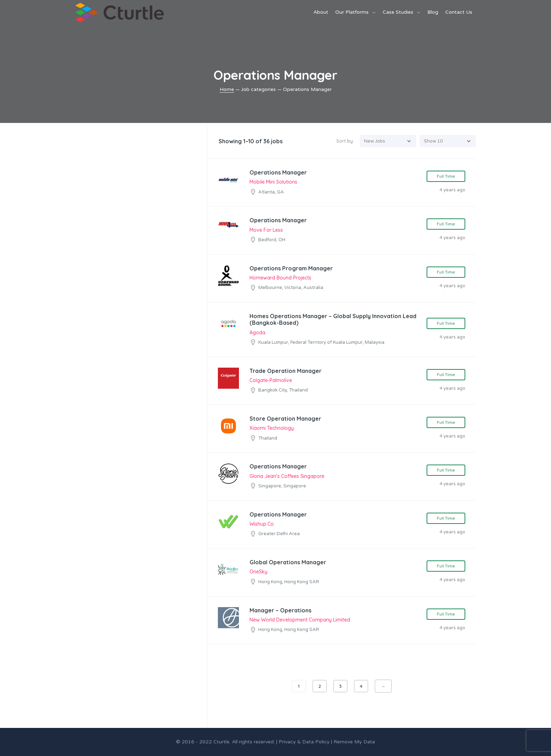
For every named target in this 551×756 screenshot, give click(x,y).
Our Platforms (352, 12)
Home (227, 89)
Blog (433, 12)
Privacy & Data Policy (304, 742)
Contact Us (459, 12)
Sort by (345, 141)
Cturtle (221, 742)
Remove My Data (354, 742)
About (321, 12)
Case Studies (398, 12)
